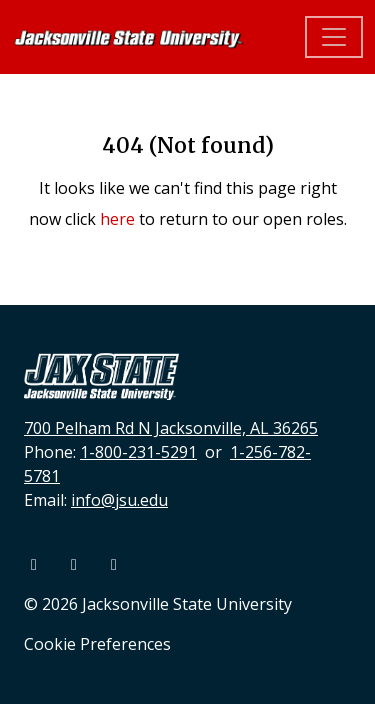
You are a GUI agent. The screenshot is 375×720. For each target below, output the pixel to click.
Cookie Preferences (97, 644)
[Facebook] (36, 564)
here (117, 219)
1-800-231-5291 (138, 452)
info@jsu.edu (119, 500)
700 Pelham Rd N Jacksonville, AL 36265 (171, 428)
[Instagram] (114, 564)
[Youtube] (76, 564)
